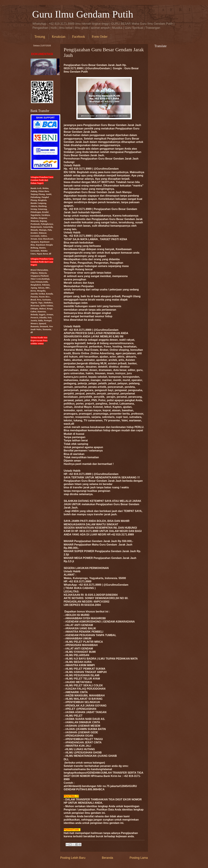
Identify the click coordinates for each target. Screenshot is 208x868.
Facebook (79, 37)
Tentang (40, 37)
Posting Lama (139, 858)
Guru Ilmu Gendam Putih (83, 14)
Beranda (107, 858)
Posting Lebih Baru (73, 858)
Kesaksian (59, 37)
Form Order (100, 37)
